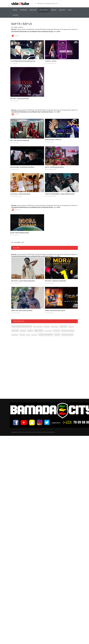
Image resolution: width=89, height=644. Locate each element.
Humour (54, 10)
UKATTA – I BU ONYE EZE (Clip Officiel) (54, 167)
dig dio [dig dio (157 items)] (63, 327)
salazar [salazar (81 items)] (34, 335)
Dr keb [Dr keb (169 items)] (15, 331)
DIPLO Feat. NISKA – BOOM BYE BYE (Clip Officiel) (22, 167)
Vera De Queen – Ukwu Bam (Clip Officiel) (20, 194)
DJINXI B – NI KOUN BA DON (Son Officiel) (55, 311)
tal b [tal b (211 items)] (57, 335)
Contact (16, 15)
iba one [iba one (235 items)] (39, 331)
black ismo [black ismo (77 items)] (55, 327)
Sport (70, 10)
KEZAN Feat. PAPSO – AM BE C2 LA (53, 140)
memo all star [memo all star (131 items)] (68, 331)
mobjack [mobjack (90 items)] (15, 335)
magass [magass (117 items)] (57, 331)
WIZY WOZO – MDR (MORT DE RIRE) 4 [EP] (55, 281)
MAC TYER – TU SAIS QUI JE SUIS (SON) (20, 99)
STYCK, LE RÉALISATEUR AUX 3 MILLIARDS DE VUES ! (23, 61)
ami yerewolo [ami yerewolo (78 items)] (38, 327)
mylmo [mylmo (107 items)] (22, 335)
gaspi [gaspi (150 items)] (30, 331)
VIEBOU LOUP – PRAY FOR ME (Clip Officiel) (22, 311)
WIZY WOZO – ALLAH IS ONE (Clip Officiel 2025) (23, 281)
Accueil (15, 10)
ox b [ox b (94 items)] (28, 335)
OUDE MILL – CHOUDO (51, 61)
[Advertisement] (28, 353)
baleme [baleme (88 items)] (47, 327)
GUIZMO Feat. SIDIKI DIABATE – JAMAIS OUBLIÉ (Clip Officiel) (60, 194)
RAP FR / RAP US (44, 10)
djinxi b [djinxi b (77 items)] (71, 327)
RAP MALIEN (24, 10)
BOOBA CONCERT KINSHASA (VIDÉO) (20, 233)
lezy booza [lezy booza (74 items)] (48, 331)
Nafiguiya (62, 10)
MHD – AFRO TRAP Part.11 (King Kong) (20, 140)
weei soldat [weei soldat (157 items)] (67, 335)
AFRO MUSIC (33, 10)
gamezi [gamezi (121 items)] (23, 331)
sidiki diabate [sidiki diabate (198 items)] (46, 335)
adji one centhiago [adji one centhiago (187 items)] (22, 327)
